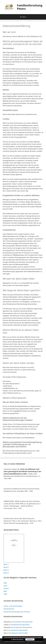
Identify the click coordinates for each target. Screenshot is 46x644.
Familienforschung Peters (30, 7)
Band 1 (6, 564)
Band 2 (6, 567)
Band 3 (6, 570)
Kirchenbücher (9, 609)
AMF (5, 583)
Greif (5, 586)
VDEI (5, 594)
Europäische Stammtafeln (23, 627)
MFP (5, 591)
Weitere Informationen (18, 639)
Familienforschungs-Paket (23, 622)
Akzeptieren (30, 639)
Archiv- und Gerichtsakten (13, 606)
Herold (6, 588)
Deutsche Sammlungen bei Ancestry (17, 612)
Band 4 (6, 573)
